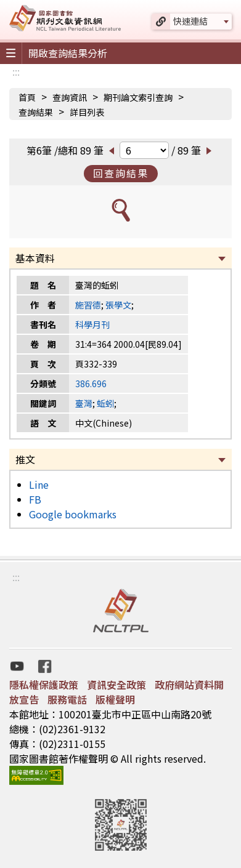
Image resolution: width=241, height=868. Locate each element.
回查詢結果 (121, 173)
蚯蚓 (105, 403)
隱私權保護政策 (44, 685)
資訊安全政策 (116, 685)
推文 (25, 459)
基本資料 (35, 258)
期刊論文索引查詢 (138, 97)
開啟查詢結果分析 (68, 53)
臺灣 (84, 403)
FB (35, 499)
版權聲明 (115, 699)
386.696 (91, 384)
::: (16, 71)
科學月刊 (92, 324)
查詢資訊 (70, 97)
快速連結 (190, 21)
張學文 (118, 305)
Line (39, 484)
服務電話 (67, 699)
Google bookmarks (73, 514)
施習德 (88, 305)
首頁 (27, 97)
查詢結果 (36, 112)
